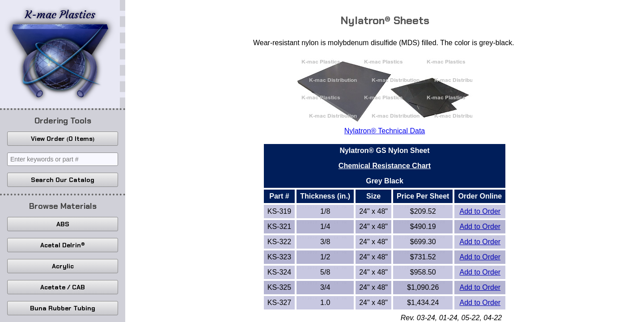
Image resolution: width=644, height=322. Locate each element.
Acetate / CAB (63, 287)
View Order (63, 139)
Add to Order (480, 211)
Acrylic (63, 266)
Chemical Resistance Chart (385, 166)
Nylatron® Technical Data (385, 131)
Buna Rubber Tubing (63, 308)
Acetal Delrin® (63, 245)
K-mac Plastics (60, 53)
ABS (63, 224)
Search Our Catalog (63, 180)
